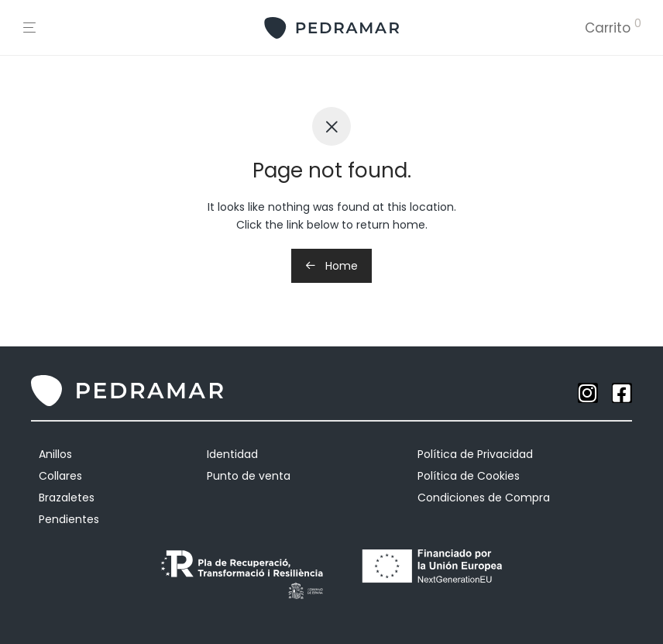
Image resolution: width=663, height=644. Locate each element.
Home (331, 266)
